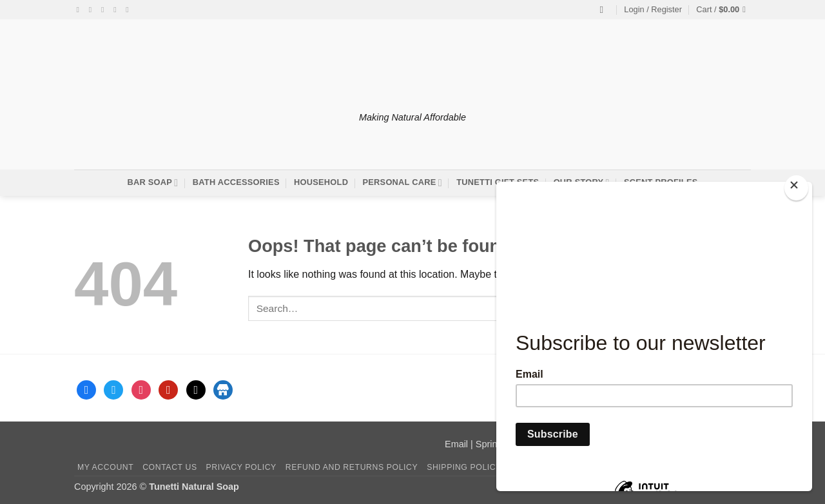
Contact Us (170, 467)
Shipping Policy (464, 467)
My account (105, 467)
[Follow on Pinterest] (130, 10)
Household (321, 182)
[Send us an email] (117, 10)
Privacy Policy (241, 467)
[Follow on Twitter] (105, 10)
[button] (653, 10)
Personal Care (403, 183)
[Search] (605, 10)
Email (456, 444)
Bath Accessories (236, 182)
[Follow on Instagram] (93, 10)
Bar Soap (152, 183)
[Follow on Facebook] (81, 10)
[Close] (796, 188)
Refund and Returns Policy (352, 467)
